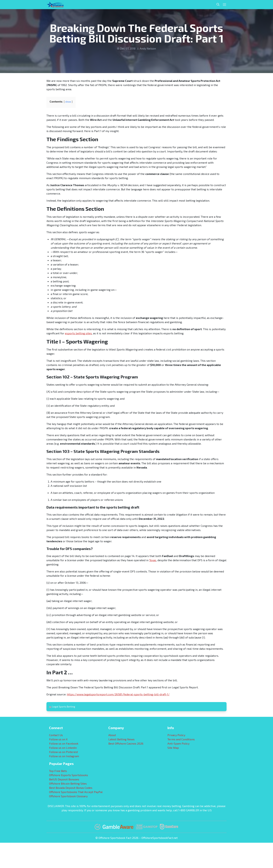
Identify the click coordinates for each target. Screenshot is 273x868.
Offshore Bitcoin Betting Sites (68, 783)
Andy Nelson (148, 48)
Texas (153, 560)
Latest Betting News (121, 739)
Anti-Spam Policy (178, 743)
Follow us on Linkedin (63, 748)
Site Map (173, 748)
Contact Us (56, 735)
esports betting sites (78, 333)
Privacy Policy (176, 735)
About (112, 735)
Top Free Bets (58, 771)
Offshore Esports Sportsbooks (69, 775)
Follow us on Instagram (64, 756)
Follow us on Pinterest (64, 752)
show (68, 102)
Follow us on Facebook (64, 743)
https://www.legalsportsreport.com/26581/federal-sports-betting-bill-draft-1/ (118, 694)
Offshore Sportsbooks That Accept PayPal (76, 792)
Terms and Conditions (181, 739)
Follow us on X (58, 739)
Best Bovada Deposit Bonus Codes (71, 788)
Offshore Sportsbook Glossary (68, 796)
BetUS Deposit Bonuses (64, 779)
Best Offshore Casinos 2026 (126, 743)
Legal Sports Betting (64, 707)
